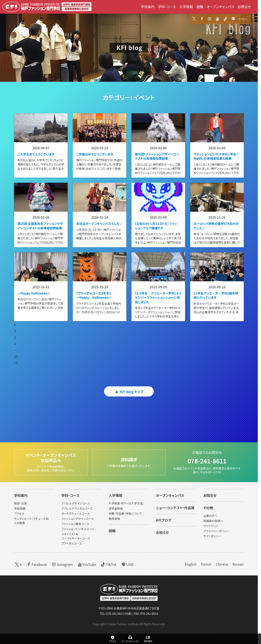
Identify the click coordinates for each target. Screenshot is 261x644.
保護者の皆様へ (213, 521)
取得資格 (114, 519)
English (191, 564)
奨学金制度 (116, 508)
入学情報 (186, 7)
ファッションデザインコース (77, 519)
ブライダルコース (71, 543)
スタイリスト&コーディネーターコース (76, 536)
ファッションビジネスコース (78, 529)
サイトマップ (211, 526)
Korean (238, 564)
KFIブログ (164, 520)
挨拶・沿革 (20, 503)
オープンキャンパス (220, 7)
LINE (127, 564)
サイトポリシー (212, 536)
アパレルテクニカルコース (77, 508)
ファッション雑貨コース (75, 524)
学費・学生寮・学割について (125, 514)
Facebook (36, 564)
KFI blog (130, 47)
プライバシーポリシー (216, 531)
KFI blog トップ (129, 416)
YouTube (86, 564)
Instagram (62, 564)
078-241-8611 (207, 460)
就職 (200, 7)
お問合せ (244, 7)
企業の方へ (210, 516)
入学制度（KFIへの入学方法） (126, 503)
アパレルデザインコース (76, 503)
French (206, 564)
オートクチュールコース (76, 514)
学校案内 (148, 7)
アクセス (243, 19)
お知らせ (162, 532)
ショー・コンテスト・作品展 (175, 508)
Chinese (222, 564)
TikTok (108, 564)
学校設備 (20, 508)
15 (16, 381)
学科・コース (167, 7)
